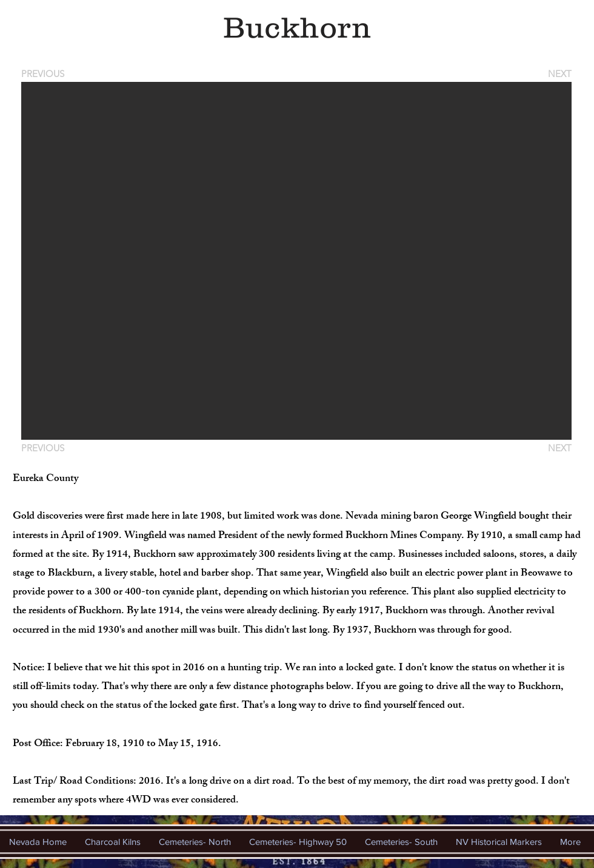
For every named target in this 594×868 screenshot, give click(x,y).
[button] (296, 261)
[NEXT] (559, 74)
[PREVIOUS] (45, 74)
